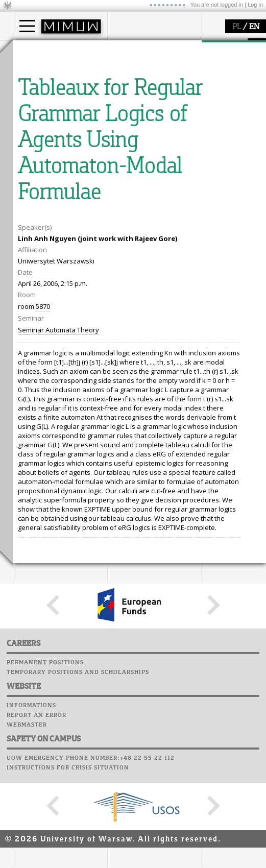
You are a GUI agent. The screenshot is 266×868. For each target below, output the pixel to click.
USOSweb (124, 140)
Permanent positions (45, 852)
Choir (119, 199)
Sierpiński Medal (51, 202)
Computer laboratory (149, 160)
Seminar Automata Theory (58, 519)
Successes (126, 208)
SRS (152, 140)
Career (121, 189)
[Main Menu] (27, 26)
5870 (43, 495)
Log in (255, 5)
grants (35, 192)
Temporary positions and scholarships (78, 861)
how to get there (145, 70)
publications (44, 183)
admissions (43, 107)
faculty (129, 50)
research (39, 144)
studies (35, 50)
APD (170, 140)
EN (254, 27)
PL (237, 27)
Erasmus (39, 98)
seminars (40, 174)
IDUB (33, 211)
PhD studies (44, 89)
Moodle (122, 150)
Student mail (133, 170)
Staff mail (128, 179)
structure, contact (147, 80)
